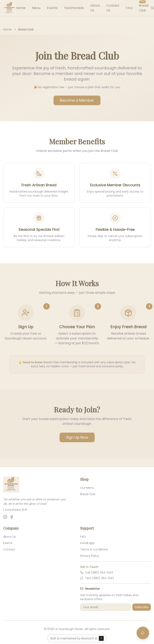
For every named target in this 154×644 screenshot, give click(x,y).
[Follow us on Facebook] (12, 517)
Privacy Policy (90, 556)
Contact (9, 549)
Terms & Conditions (94, 549)
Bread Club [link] (26, 29)
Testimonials (74, 8)
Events (52, 8)
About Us (9, 537)
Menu (36, 8)
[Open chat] (143, 633)
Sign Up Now (77, 437)
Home (21, 8)
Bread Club (88, 494)
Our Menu (87, 488)
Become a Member (77, 100)
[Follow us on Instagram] (5, 517)
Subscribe (142, 607)
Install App (87, 543)
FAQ (129, 8)
